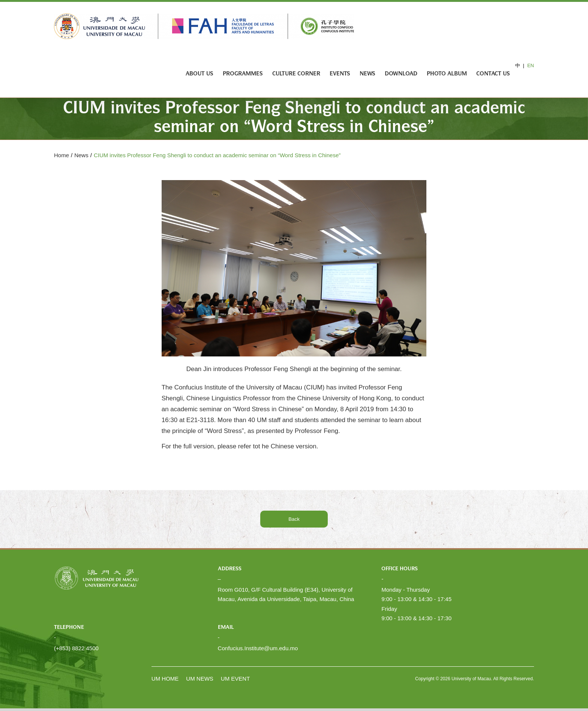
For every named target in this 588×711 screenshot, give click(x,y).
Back (294, 519)
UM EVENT (235, 679)
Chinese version (294, 446)
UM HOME (165, 679)
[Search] (522, 74)
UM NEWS (200, 679)
